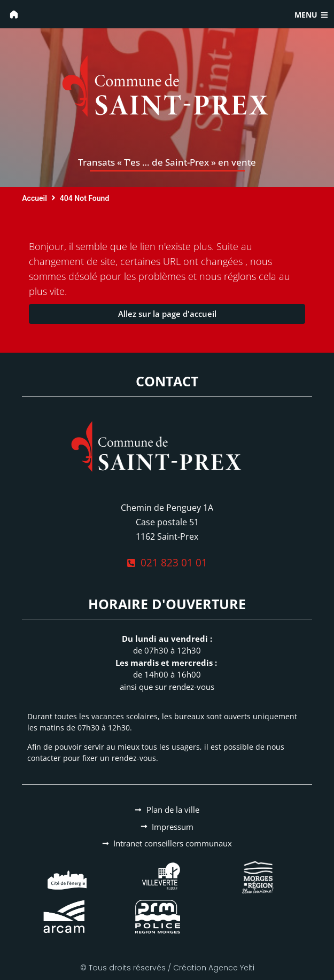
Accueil (34, 198)
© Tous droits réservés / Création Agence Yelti (167, 968)
